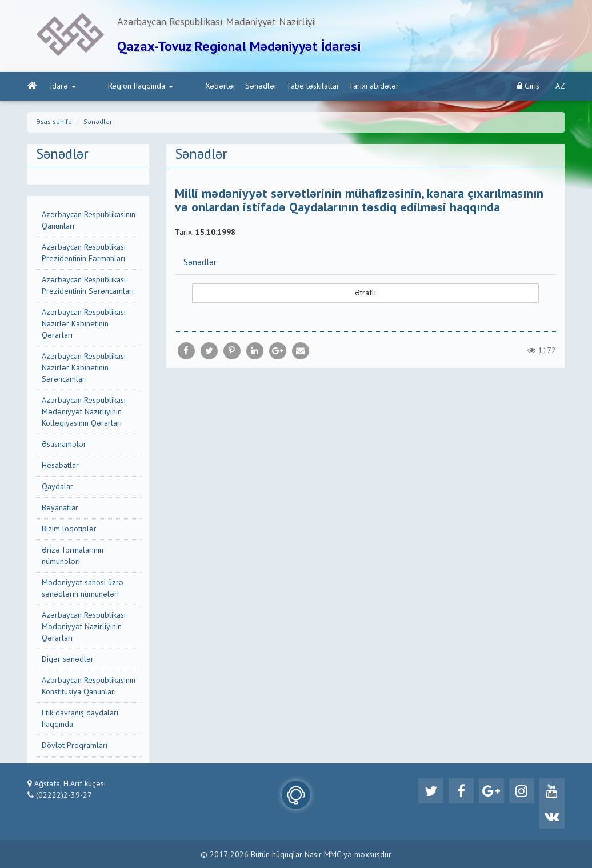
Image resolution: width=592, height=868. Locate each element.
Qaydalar (57, 487)
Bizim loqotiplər (69, 529)
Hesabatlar (60, 466)
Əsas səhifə (54, 122)
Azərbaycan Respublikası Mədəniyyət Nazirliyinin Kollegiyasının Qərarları (84, 412)
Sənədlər (215, 86)
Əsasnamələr (64, 445)
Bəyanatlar (60, 508)
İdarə (63, 86)
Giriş (528, 86)
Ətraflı (365, 293)
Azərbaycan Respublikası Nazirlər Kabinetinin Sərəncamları (84, 368)
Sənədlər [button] (200, 263)
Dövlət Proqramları (75, 746)
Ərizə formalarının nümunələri (73, 556)
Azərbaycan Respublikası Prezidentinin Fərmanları (84, 253)
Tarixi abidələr (328, 86)
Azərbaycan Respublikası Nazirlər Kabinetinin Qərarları (84, 324)
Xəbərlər (175, 86)
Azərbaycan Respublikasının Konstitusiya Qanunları (89, 686)
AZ (560, 86)
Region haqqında (118, 86)
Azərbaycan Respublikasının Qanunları (89, 221)
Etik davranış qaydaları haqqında (80, 719)
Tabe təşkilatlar (267, 86)
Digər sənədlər (68, 659)
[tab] (366, 262)
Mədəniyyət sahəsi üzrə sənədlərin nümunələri (83, 589)
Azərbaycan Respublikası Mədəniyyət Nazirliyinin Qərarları (84, 627)
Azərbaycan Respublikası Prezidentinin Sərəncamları (88, 286)
